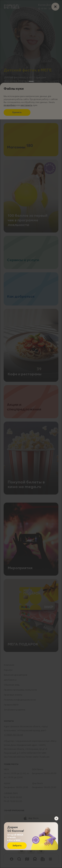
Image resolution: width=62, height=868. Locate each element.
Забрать (17, 846)
